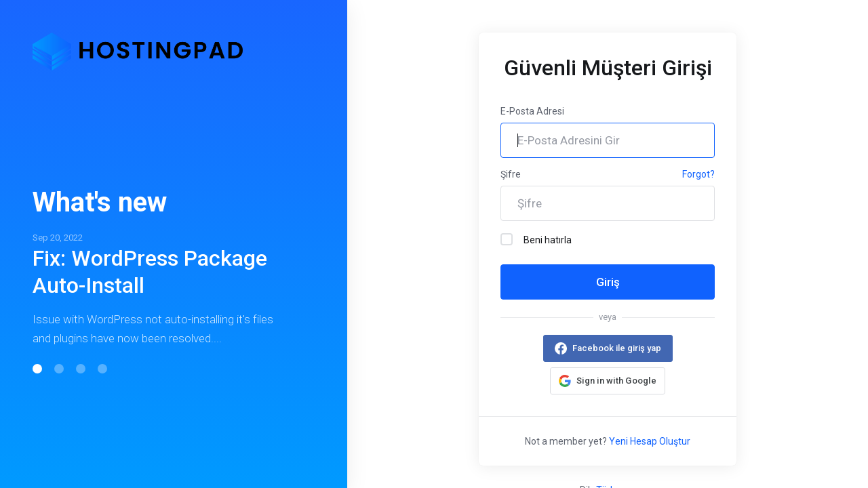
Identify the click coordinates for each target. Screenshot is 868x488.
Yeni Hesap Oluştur (650, 441)
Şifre (511, 174)
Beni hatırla (536, 239)
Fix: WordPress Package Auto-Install (150, 272)
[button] (37, 369)
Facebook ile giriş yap (617, 348)
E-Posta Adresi (532, 111)
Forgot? (698, 174)
